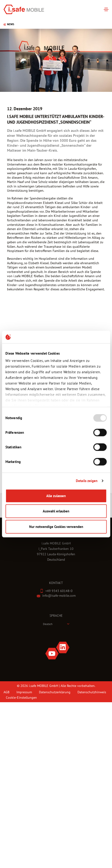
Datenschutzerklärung (55, 692)
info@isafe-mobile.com (59, 596)
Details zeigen (87, 481)
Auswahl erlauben (56, 511)
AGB (6, 692)
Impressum (24, 692)
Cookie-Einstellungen (21, 698)
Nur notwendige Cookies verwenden (56, 526)
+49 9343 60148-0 (59, 591)
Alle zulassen (56, 496)
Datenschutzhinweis (92, 692)
